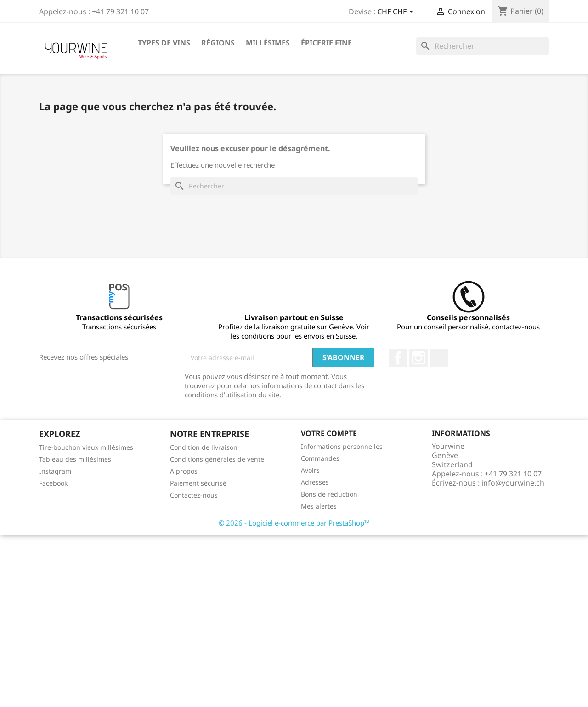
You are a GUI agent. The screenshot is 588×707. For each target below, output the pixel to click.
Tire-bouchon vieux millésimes (86, 447)
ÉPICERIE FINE (326, 43)
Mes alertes (319, 506)
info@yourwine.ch (513, 483)
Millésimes (268, 43)
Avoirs (310, 470)
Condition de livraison (204, 447)
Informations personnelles (342, 446)
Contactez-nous (194, 495)
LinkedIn (439, 358)
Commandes (320, 458)
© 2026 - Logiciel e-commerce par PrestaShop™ (294, 523)
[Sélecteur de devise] (397, 12)
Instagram (418, 358)
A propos (184, 471)
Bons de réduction (329, 494)
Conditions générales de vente (217, 459)
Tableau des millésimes (75, 459)
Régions (218, 43)
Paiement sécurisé (198, 483)
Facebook (398, 358)
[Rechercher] (483, 46)
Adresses (315, 482)
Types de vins (164, 43)
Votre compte (329, 433)
